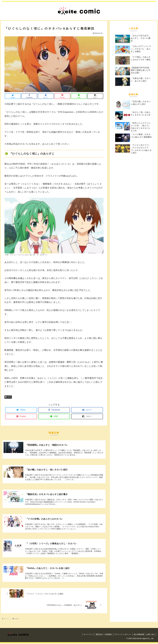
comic (8, 397)
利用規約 (107, 635)
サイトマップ (86, 635)
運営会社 (98, 635)
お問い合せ (150, 635)
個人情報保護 (138, 635)
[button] (95, 96)
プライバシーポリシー (122, 635)
